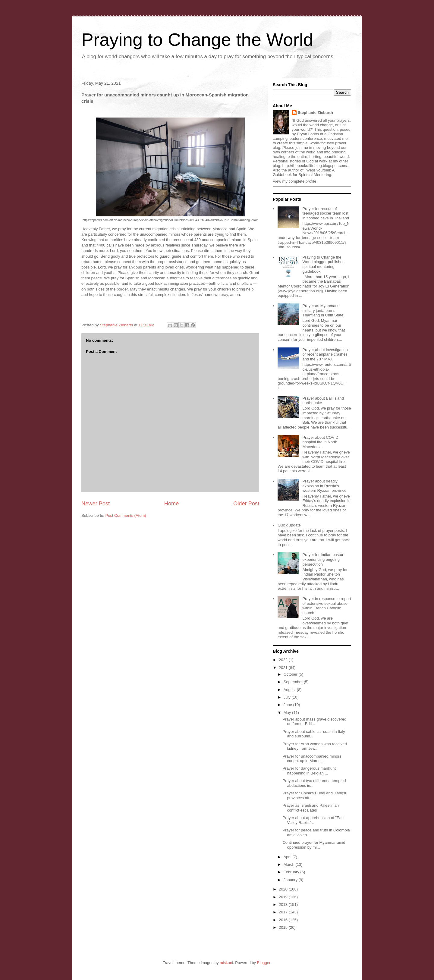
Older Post (246, 504)
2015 (284, 927)
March (290, 864)
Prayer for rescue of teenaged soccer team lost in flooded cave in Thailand (325, 213)
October (291, 674)
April (288, 857)
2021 (284, 668)
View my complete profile (294, 181)
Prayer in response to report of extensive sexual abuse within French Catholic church (327, 606)
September (294, 682)
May (288, 713)
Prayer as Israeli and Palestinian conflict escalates (310, 808)
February (292, 872)
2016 (284, 920)
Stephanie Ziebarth (315, 113)
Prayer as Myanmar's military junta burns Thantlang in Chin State (323, 310)
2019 (284, 897)
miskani (226, 963)
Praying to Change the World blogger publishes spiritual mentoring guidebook (323, 264)
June (288, 705)
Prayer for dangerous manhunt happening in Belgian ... (309, 771)
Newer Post (96, 504)
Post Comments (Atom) (126, 515)
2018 (284, 905)
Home (172, 504)
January (291, 880)
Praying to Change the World (197, 40)
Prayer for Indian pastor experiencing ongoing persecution (323, 559)
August (290, 690)
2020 (284, 889)
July (288, 697)
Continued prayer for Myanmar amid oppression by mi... (314, 845)
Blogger (264, 963)
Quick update (289, 525)
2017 (284, 912)
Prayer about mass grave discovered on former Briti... (314, 722)
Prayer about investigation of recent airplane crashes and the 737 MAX (325, 354)
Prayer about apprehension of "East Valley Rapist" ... (313, 820)
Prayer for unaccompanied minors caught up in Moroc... (312, 759)
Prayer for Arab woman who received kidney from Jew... (314, 746)
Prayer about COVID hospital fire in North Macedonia (320, 442)
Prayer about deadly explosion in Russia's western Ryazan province (324, 486)
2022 (284, 660)
